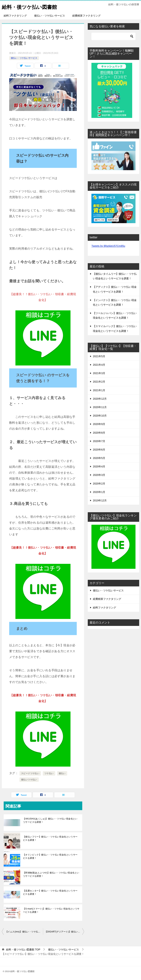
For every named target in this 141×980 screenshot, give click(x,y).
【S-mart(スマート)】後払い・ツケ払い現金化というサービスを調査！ (51, 910)
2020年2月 (99, 484)
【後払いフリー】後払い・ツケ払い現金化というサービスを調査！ (50, 838)
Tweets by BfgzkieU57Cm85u (108, 246)
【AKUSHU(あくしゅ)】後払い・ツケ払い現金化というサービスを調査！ (50, 820)
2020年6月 (99, 450)
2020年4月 (99, 466)
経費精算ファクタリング (86, 16)
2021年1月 (99, 390)
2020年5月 (99, 458)
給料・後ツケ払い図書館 (32, 6)
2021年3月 (99, 373)
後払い (62, 773)
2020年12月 (100, 399)
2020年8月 (99, 433)
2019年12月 (100, 500)
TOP (23, 950)
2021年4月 (99, 365)
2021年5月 (99, 356)
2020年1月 (99, 492)
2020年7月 (99, 441)
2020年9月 (99, 424)
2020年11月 (100, 407)
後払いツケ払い (29, 780)
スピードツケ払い (30, 773)
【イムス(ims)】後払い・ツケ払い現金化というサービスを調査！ (24, 932)
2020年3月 (99, 475)
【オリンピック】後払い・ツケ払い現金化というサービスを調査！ (50, 856)
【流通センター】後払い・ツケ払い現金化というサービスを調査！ (50, 892)
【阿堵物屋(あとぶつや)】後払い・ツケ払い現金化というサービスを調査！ (51, 874)
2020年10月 (100, 416)
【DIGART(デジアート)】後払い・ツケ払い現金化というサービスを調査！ (64, 932)
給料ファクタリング (15, 16)
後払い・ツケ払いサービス (50, 16)
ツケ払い (49, 773)
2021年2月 (99, 382)
